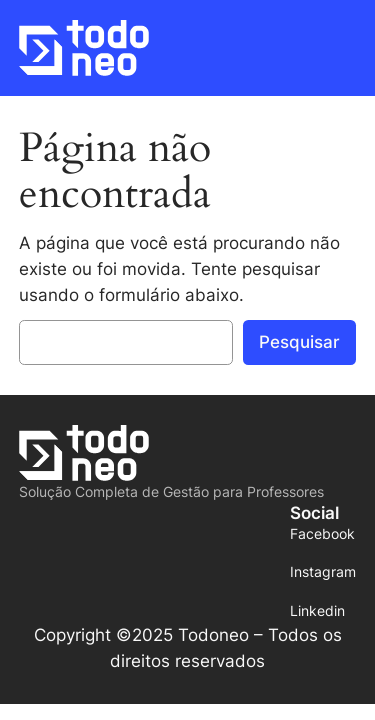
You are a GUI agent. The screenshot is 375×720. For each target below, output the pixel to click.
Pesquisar (299, 342)
